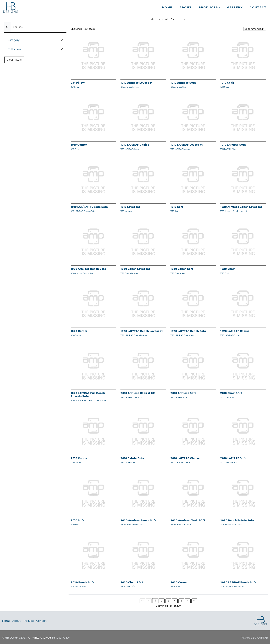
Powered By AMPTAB (254, 638)
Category (14, 40)
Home (167, 7)
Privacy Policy (61, 638)
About (186, 7)
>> (194, 601)
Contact (258, 7)
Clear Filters (14, 60)
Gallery (235, 7)
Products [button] (208, 7)
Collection (14, 49)
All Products (175, 19)
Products (28, 621)
